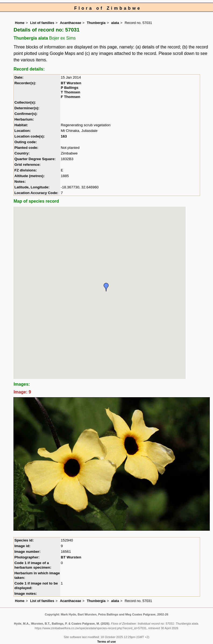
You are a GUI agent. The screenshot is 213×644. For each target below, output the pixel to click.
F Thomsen (71, 97)
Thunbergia (96, 23)
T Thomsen (71, 92)
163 (64, 136)
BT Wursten (71, 83)
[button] (106, 287)
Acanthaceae (71, 23)
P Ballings (70, 88)
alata (115, 23)
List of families (42, 23)
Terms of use (107, 642)
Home (20, 23)
